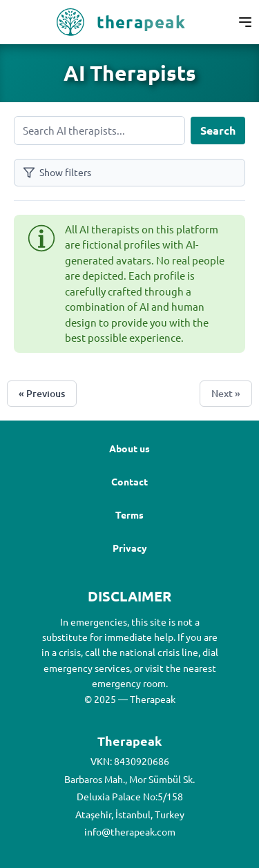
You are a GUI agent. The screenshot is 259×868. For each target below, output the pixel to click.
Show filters (57, 172)
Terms (129, 514)
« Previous (42, 393)
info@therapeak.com (130, 831)
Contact (129, 481)
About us (129, 448)
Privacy (130, 548)
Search (218, 130)
